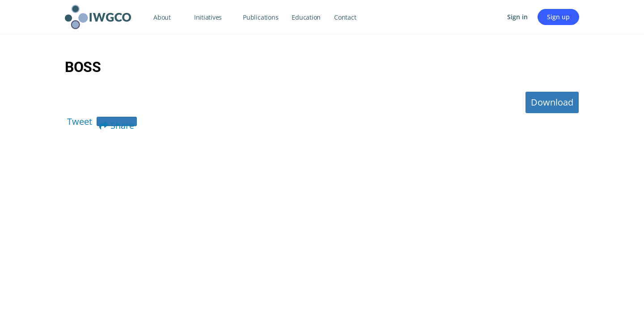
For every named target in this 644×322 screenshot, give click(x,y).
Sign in (517, 17)
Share (117, 123)
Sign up (558, 17)
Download (552, 102)
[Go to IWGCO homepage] (98, 15)
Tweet (80, 121)
